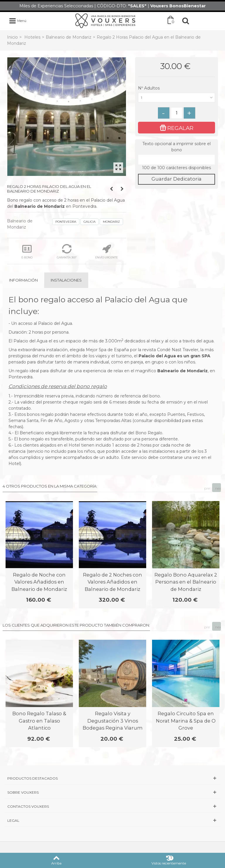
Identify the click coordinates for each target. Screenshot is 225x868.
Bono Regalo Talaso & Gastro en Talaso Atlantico (39, 721)
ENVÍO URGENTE (106, 252)
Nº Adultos (149, 88)
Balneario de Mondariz (69, 37)
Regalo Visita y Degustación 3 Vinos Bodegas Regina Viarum (113, 721)
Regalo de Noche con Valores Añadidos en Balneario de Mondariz (39, 582)
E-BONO (27, 252)
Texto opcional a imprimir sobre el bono (177, 147)
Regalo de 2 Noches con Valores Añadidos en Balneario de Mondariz (112, 582)
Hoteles (32, 37)
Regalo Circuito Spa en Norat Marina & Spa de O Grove (186, 721)
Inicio (12, 37)
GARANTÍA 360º (67, 252)
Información (23, 280)
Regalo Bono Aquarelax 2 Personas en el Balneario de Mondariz (186, 582)
